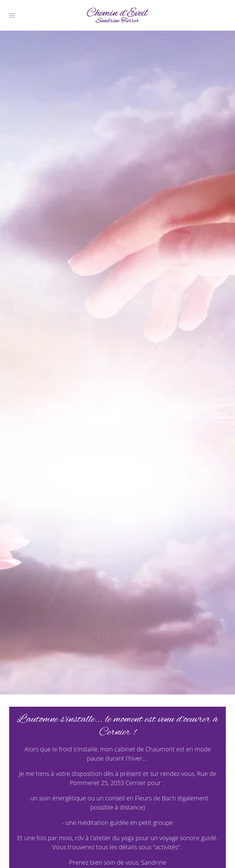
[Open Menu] (12, 15)
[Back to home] (117, 15)
